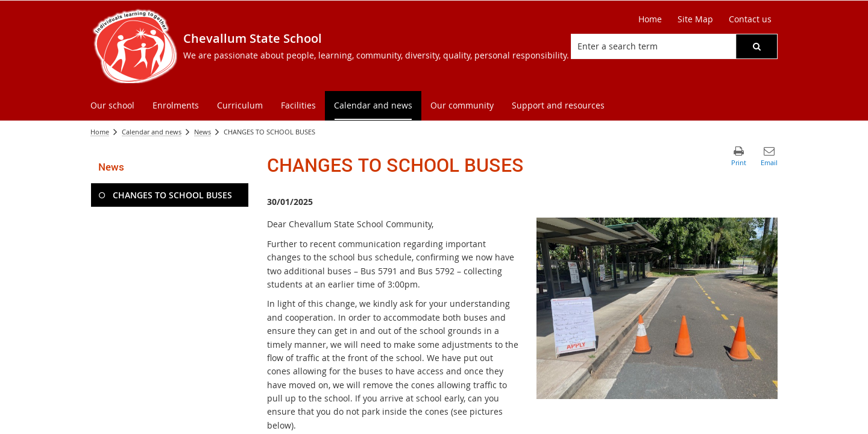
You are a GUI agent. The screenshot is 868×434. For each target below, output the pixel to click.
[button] (756, 46)
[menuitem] (112, 106)
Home (100, 132)
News (203, 132)
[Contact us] (750, 19)
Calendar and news (152, 132)
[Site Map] (695, 19)
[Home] (650, 19)
